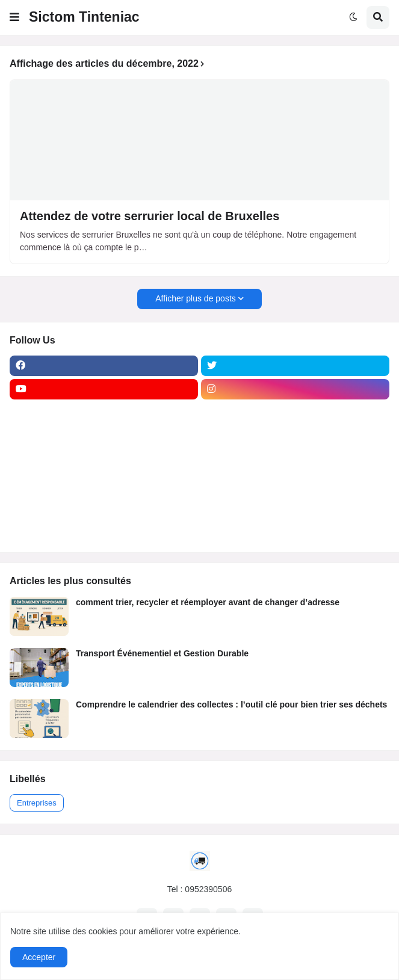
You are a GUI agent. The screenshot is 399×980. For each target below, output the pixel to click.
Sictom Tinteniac (84, 17)
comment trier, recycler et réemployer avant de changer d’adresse (208, 602)
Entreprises (37, 803)
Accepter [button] (39, 957)
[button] (14, 17)
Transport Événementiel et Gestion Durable (162, 653)
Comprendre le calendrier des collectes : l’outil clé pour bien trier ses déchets (231, 704)
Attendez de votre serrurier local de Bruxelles (150, 216)
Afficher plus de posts (196, 298)
